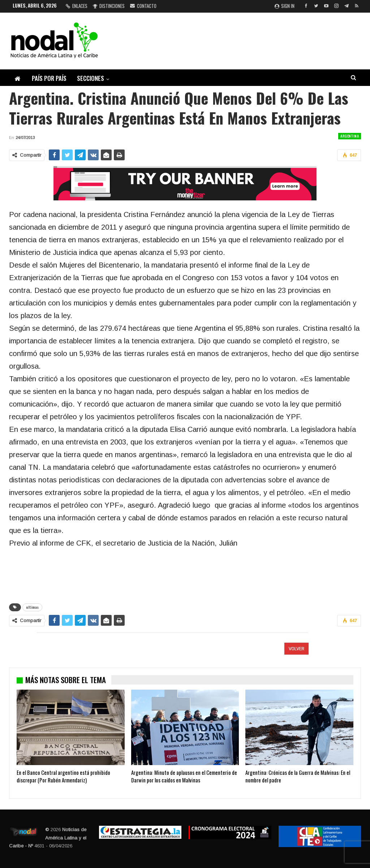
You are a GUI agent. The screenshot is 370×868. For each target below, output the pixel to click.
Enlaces (77, 6)
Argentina (350, 136)
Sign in (285, 6)
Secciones (91, 78)
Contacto (143, 6)
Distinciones (109, 6)
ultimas (32, 607)
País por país (49, 78)
